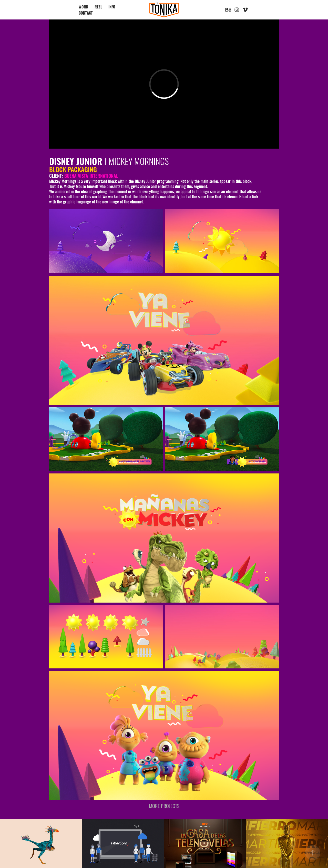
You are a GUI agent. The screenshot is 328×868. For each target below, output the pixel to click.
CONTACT (86, 13)
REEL (98, 7)
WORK (83, 7)
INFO (112, 7)
